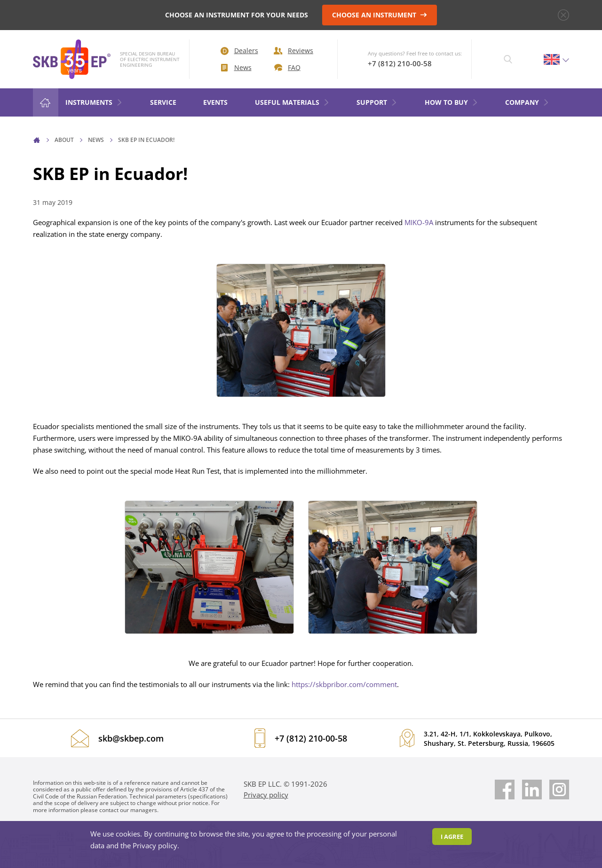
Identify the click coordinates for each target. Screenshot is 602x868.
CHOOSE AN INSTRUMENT (380, 15)
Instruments (94, 102)
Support (377, 102)
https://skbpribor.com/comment (344, 684)
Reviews (293, 51)
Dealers (239, 51)
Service (163, 102)
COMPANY (527, 102)
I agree (452, 837)
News (236, 67)
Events (215, 102)
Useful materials (292, 102)
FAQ (287, 67)
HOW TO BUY (451, 102)
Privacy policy (266, 795)
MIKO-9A (419, 222)
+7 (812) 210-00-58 (400, 63)
